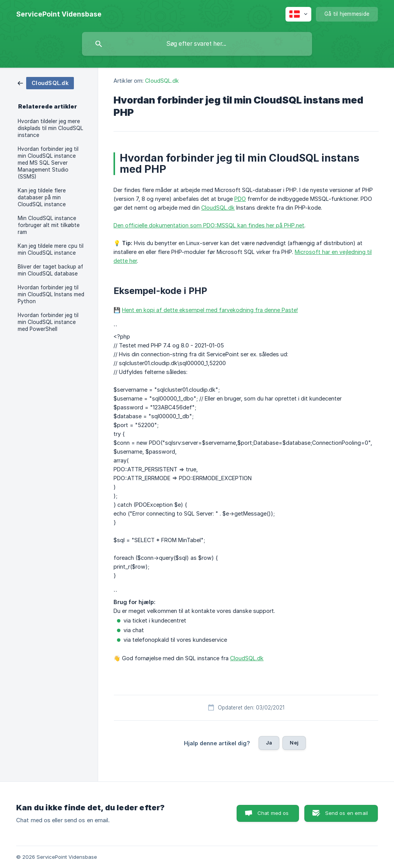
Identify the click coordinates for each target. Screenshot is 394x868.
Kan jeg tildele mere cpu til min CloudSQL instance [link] (51, 249)
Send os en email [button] (346, 813)
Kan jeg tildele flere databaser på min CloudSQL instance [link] (42, 197)
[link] (46, 83)
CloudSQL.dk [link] (162, 81)
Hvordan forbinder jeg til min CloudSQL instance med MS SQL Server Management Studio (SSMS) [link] (48, 163)
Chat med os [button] (273, 813)
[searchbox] (197, 44)
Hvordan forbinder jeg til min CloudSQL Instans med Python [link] (51, 294)
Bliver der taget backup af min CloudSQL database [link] (50, 270)
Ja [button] (269, 743)
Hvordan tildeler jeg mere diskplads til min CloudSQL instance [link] (50, 128)
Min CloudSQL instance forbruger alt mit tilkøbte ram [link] (49, 225)
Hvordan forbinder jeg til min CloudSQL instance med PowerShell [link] (48, 322)
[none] (59, 14)
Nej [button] (294, 743)
